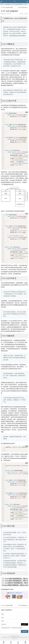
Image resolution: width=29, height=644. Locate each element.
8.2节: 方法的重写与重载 (7, 8)
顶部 (18, 642)
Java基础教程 (7, 4)
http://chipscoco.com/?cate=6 (17, 36)
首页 (2, 4)
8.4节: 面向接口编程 (22, 8)
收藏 (26, 14)
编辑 (22, 14)
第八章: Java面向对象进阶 (17, 4)
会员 (25, 642)
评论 (11, 642)
